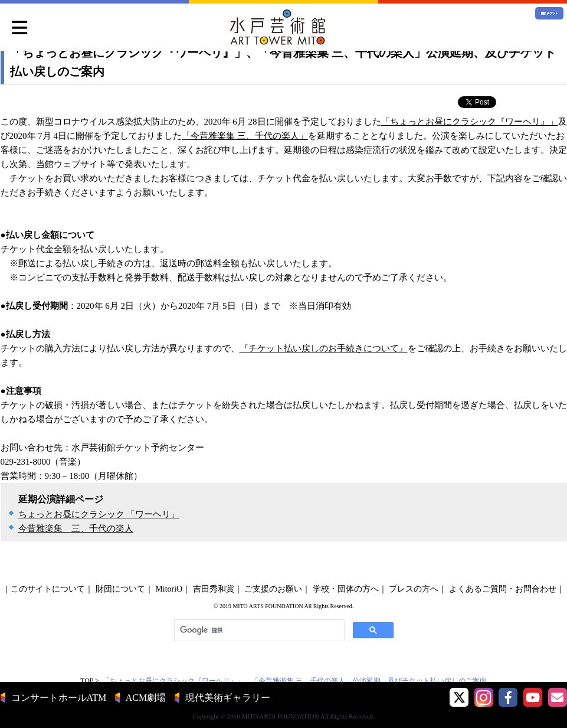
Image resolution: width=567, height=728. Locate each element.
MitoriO (169, 589)
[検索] (258, 631)
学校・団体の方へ (346, 589)
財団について (120, 589)
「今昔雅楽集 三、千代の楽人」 (245, 136)
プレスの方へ (414, 589)
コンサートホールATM (59, 698)
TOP (87, 681)
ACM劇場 (146, 698)
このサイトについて (48, 589)
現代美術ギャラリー (228, 698)
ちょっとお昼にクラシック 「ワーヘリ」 (99, 514)
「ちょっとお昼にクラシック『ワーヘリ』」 (470, 122)
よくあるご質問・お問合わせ (503, 589)
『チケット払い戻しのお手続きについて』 (324, 348)
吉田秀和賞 (214, 589)
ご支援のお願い (273, 589)
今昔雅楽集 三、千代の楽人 (76, 528)
